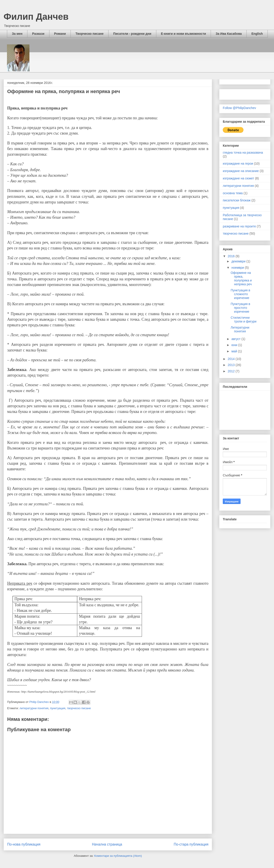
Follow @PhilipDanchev (239, 108)
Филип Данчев (36, 17)
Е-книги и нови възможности (184, 34)
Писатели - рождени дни (132, 34)
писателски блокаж (237, 200)
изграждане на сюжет (239, 178)
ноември (238, 268)
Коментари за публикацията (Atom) (118, 856)
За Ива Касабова (229, 34)
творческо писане (79, 708)
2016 (232, 256)
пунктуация (58, 708)
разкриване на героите (239, 226)
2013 (232, 365)
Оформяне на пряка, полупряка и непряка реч (241, 278)
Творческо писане (89, 34)
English (257, 34)
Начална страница (107, 844)
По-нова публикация (24, 844)
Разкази (38, 34)
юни (235, 345)
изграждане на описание (241, 171)
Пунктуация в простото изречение (240, 308)
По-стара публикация (191, 844)
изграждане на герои (238, 164)
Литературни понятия (240, 329)
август (236, 339)
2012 (232, 371)
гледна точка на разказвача (243, 153)
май (235, 351)
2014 (232, 359)
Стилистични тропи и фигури (244, 320)
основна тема (233, 193)
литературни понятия (34, 708)
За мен (17, 34)
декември (239, 261)
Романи (60, 34)
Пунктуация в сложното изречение (240, 294)
